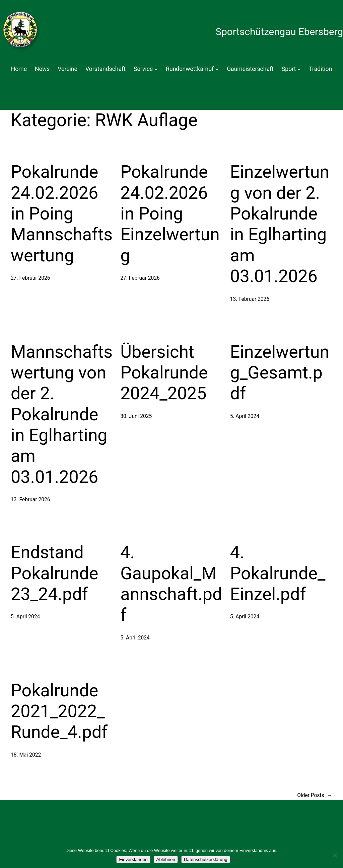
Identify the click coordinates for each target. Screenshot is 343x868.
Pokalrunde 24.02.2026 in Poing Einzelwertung (170, 214)
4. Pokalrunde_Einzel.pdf (278, 573)
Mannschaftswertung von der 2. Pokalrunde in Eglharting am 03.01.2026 (62, 414)
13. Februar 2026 (250, 299)
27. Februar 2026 (30, 278)
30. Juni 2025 (136, 416)
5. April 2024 (245, 416)
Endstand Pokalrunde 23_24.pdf (54, 573)
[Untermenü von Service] (156, 69)
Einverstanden (133, 859)
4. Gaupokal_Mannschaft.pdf (171, 584)
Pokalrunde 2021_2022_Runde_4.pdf (59, 711)
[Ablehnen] (335, 855)
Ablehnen (166, 859)
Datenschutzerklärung (206, 859)
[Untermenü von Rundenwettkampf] (217, 69)
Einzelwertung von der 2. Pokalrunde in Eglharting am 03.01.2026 (280, 224)
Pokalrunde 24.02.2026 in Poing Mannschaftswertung (62, 214)
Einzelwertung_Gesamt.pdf (280, 373)
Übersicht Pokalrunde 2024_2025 (164, 373)
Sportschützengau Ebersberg (279, 32)
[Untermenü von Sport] (299, 69)
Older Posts (315, 796)
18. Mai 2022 (26, 755)
